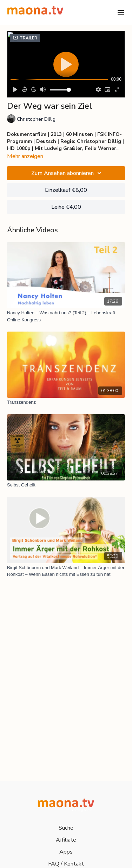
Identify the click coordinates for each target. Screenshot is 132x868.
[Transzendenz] (66, 402)
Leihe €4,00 (66, 207)
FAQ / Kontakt (66, 864)
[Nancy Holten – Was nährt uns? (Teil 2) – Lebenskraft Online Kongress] (66, 316)
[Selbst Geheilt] (66, 485)
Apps (66, 852)
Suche (66, 828)
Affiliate (66, 840)
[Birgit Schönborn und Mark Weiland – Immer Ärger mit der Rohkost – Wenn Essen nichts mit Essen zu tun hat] (66, 571)
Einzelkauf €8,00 (66, 190)
